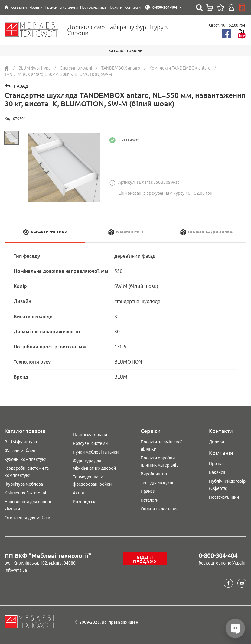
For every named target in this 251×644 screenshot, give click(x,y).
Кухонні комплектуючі (27, 459)
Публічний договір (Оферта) (227, 485)
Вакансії (217, 472)
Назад (21, 86)
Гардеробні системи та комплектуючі (27, 472)
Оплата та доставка (160, 509)
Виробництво (154, 474)
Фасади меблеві (21, 451)
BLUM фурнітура (21, 442)
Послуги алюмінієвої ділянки (161, 445)
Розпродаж (84, 502)
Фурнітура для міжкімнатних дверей (94, 464)
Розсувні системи (90, 443)
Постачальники (224, 497)
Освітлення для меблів (27, 518)
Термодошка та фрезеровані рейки (92, 481)
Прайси (148, 491)
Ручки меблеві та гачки (96, 452)
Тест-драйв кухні (157, 483)
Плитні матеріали (90, 435)
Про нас (217, 464)
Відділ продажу (145, 559)
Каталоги (150, 500)
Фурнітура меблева (24, 484)
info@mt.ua (16, 570)
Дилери (217, 442)
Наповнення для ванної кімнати (28, 505)
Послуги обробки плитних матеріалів (160, 461)
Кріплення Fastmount (26, 493)
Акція (78, 493)
